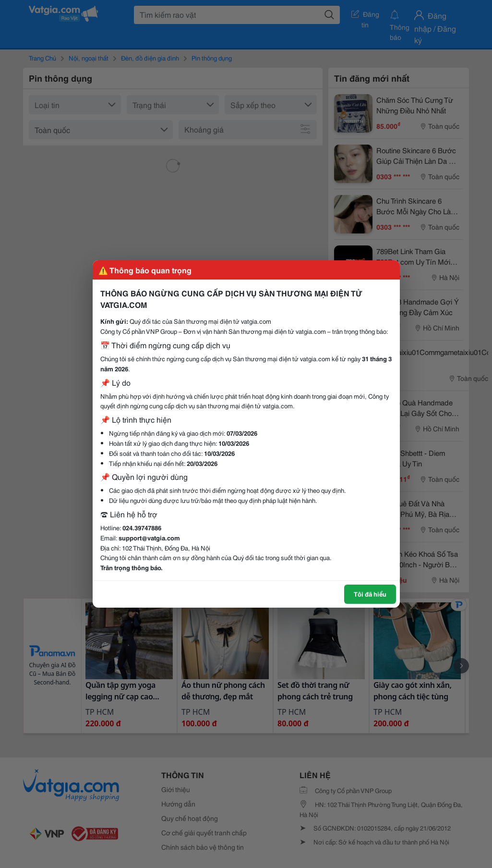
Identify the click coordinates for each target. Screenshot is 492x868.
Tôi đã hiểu (370, 594)
